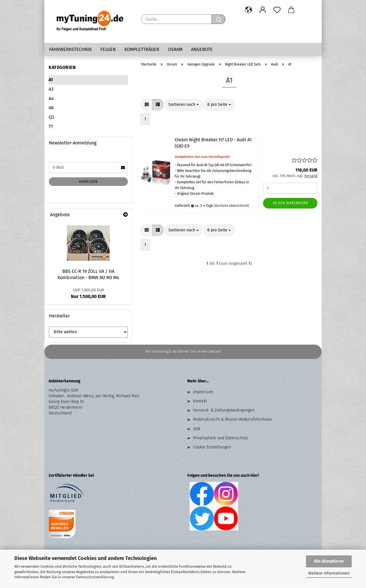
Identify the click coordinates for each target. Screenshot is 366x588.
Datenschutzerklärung (95, 577)
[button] (248, 10)
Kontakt (200, 403)
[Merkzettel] (277, 10)
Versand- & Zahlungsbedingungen (224, 412)
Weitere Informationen (329, 573)
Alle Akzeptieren (329, 561)
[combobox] (184, 106)
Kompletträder (142, 49)
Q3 (51, 119)
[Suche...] (218, 19)
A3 (51, 91)
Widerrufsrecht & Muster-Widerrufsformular (233, 421)
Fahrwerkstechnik (70, 49)
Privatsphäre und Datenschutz (220, 439)
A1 (51, 81)
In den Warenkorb (290, 204)
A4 (51, 100)
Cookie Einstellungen (212, 449)
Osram (175, 49)
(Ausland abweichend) (231, 207)
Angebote (202, 49)
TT (51, 128)
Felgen (108, 49)
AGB (197, 430)
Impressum (203, 393)
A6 (51, 109)
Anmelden (88, 183)
